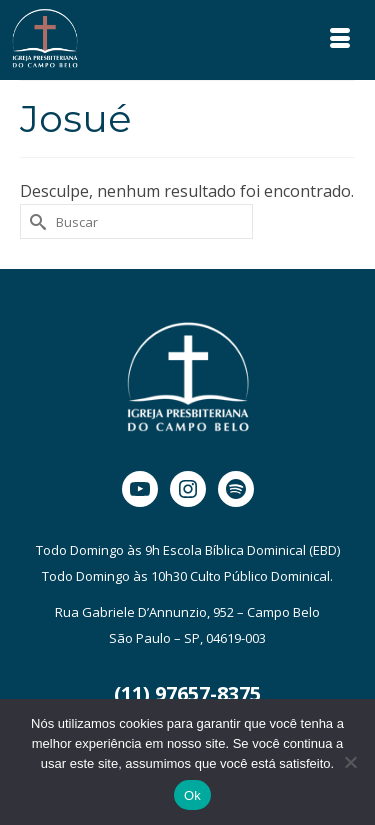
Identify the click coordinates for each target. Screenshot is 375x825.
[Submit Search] (35, 221)
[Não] (350, 762)
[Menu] (340, 40)
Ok (192, 795)
